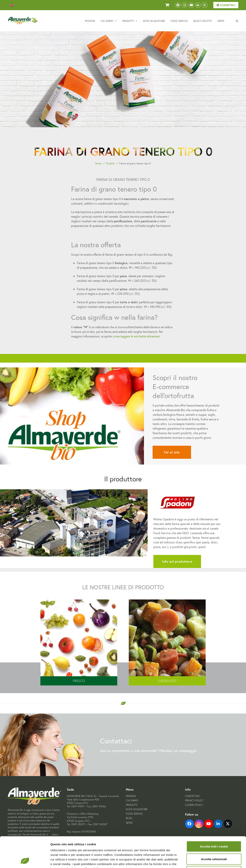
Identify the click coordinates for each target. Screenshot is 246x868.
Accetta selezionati (214, 830)
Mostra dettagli (202, 860)
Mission (131, 796)
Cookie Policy (194, 805)
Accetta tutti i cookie (214, 818)
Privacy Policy (194, 801)
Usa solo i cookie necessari (214, 843)
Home (98, 163)
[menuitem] (12, 5)
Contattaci (226, 5)
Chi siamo (132, 801)
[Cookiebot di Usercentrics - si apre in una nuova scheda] (25, 861)
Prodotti (110, 163)
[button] (237, 21)
